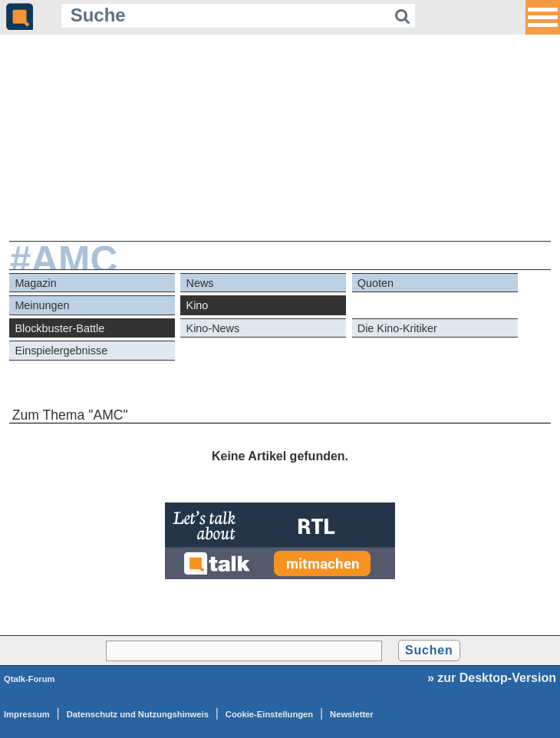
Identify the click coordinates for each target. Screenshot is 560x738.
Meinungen (42, 305)
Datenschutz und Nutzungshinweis (138, 714)
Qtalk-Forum (30, 679)
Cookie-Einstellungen (269, 714)
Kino (198, 305)
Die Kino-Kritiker (397, 328)
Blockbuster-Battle (59, 328)
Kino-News (213, 328)
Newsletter (352, 714)
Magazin (35, 283)
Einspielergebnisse (61, 351)
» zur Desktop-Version (492, 678)
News (200, 283)
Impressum (27, 714)
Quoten (376, 283)
